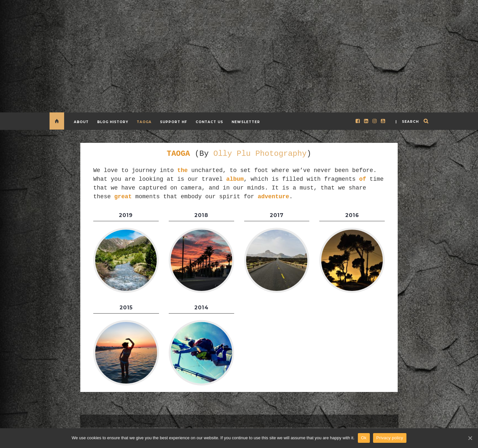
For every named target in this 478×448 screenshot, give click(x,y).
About (81, 122)
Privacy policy (390, 438)
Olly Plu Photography (260, 153)
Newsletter (246, 122)
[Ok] (470, 438)
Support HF (174, 122)
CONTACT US (209, 122)
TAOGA (144, 122)
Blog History (113, 122)
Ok (364, 438)
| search (407, 122)
